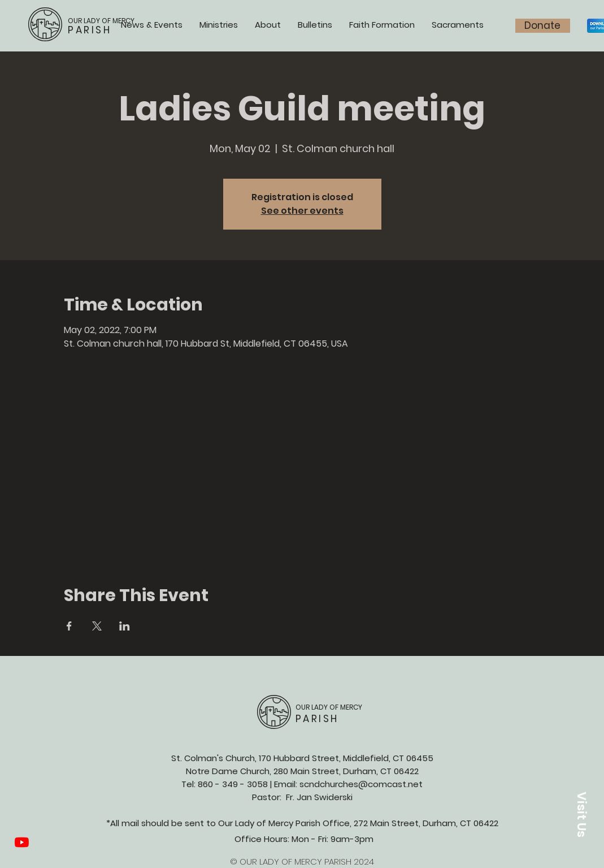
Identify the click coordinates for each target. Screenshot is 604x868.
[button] (581, 814)
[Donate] (543, 26)
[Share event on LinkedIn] (125, 626)
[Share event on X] (97, 626)
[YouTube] (22, 842)
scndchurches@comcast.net (361, 784)
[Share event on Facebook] (69, 626)
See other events (302, 211)
